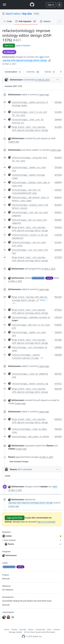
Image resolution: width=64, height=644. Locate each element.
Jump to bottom (23, 45)
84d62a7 (58, 213)
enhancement (38, 278)
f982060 (58, 355)
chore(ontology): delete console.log (30, 384)
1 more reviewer (32, 540)
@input (15, 321)
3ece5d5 (58, 127)
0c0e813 (58, 158)
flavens (12, 457)
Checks (50, 72)
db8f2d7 (58, 374)
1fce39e (58, 112)
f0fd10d (58, 168)
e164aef (58, 190)
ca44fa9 (58, 235)
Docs (49, 630)
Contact (57, 630)
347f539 (58, 257)
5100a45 (58, 325)
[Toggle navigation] (4, 5)
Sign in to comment (46, 522)
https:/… (44, 300)
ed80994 (58, 183)
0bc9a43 (58, 205)
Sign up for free (15, 518)
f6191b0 (58, 227)
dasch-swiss (13, 14)
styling (49, 278)
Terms (7, 630)
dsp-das (27, 14)
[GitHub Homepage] (23, 636)
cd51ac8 (58, 317)
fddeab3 (58, 332)
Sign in (51, 5)
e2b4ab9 (58, 250)
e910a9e (58, 102)
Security (23, 630)
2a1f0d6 (58, 340)
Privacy (14, 630)
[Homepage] (32, 5)
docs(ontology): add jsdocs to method (30, 437)
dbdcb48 (58, 389)
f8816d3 (58, 429)
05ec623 (58, 297)
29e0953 (58, 120)
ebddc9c (58, 198)
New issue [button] (9, 45)
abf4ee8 (58, 175)
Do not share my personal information (40, 632)
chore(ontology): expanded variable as (31, 317)
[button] (50, 60)
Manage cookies (15, 632)
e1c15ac (58, 242)
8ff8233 (58, 310)
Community (40, 630)
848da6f (58, 220)
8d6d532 (58, 419)
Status (31, 630)
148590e (58, 347)
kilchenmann (9, 57)
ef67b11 (58, 384)
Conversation (13, 72)
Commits (33, 72)
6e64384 (58, 437)
